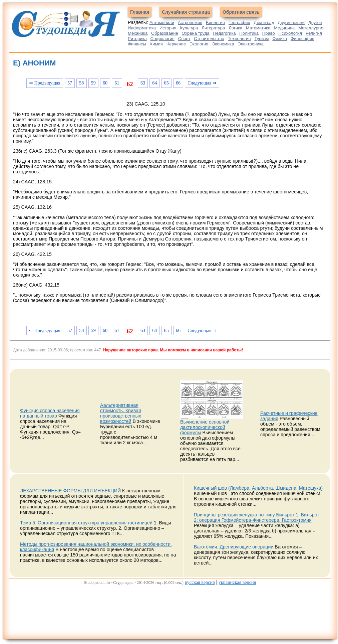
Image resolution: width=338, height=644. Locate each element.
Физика (280, 39)
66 (178, 83)
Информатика (142, 28)
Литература (213, 28)
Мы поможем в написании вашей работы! (201, 350)
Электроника (251, 44)
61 (117, 83)
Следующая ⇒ (202, 83)
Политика (249, 33)
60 (105, 83)
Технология (239, 39)
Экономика (223, 44)
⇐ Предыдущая (45, 83)
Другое (315, 23)
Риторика (137, 39)
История (168, 28)
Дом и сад (264, 23)
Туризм (261, 39)
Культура (189, 28)
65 (166, 83)
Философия (302, 39)
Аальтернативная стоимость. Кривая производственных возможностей (121, 413)
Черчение (176, 44)
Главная (140, 12)
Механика (138, 33)
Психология (290, 33)
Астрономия (190, 23)
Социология (162, 39)
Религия (314, 33)
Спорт (184, 39)
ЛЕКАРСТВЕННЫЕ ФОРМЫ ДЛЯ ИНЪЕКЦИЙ (70, 491)
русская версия (200, 582)
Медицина (284, 28)
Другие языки (291, 23)
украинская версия (237, 582)
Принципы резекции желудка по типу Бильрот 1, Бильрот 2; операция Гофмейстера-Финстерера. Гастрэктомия (257, 517)
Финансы (137, 44)
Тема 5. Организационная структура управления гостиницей (86, 523)
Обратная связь (241, 12)
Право (269, 33)
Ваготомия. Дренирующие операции (234, 547)
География (239, 23)
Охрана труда (196, 33)
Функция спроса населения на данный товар (50, 413)
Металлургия (311, 28)
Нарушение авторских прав (130, 350)
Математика (258, 28)
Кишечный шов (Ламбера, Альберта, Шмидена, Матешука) (258, 488)
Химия (156, 44)
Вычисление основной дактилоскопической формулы (205, 427)
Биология (215, 23)
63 (143, 83)
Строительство (209, 39)
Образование (165, 33)
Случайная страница (186, 12)
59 (93, 83)
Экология (199, 44)
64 (154, 83)
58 (81, 83)
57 (70, 83)
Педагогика (224, 33)
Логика (235, 28)
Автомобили (162, 23)
